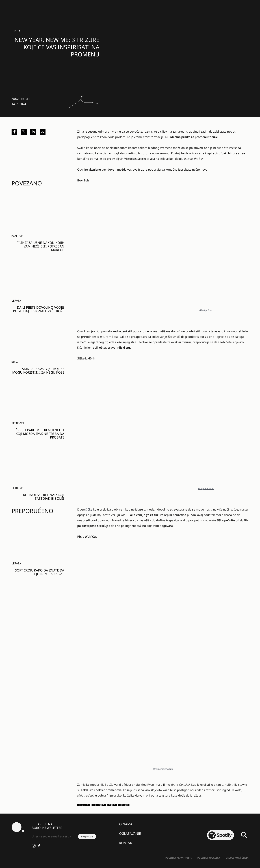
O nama (126, 824)
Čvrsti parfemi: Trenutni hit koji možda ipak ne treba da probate (40, 434)
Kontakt (126, 843)
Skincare (18, 488)
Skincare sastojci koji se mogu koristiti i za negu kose (38, 371)
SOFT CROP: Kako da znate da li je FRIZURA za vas (40, 572)
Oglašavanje (130, 833)
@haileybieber (206, 310)
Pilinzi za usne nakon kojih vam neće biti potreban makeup (40, 246)
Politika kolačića (209, 858)
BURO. (26, 99)
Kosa (15, 362)
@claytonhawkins (206, 488)
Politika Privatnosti (178, 858)
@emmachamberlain (163, 769)
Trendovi (18, 423)
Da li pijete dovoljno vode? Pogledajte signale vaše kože (39, 309)
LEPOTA (16, 31)
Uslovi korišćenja (237, 858)
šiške (89, 509)
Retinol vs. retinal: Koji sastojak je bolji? (44, 497)
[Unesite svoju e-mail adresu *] (53, 837)
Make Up (17, 236)
